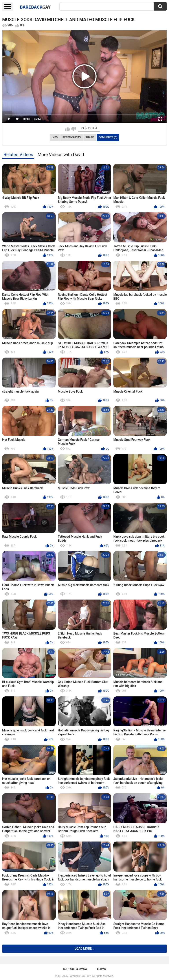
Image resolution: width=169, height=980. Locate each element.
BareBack (35, 7)
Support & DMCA (75, 969)
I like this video (68, 129)
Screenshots (72, 137)
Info (55, 137)
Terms (101, 969)
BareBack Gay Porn (80, 976)
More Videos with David (61, 155)
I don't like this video (73, 129)
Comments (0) (108, 137)
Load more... (85, 949)
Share (90, 137)
